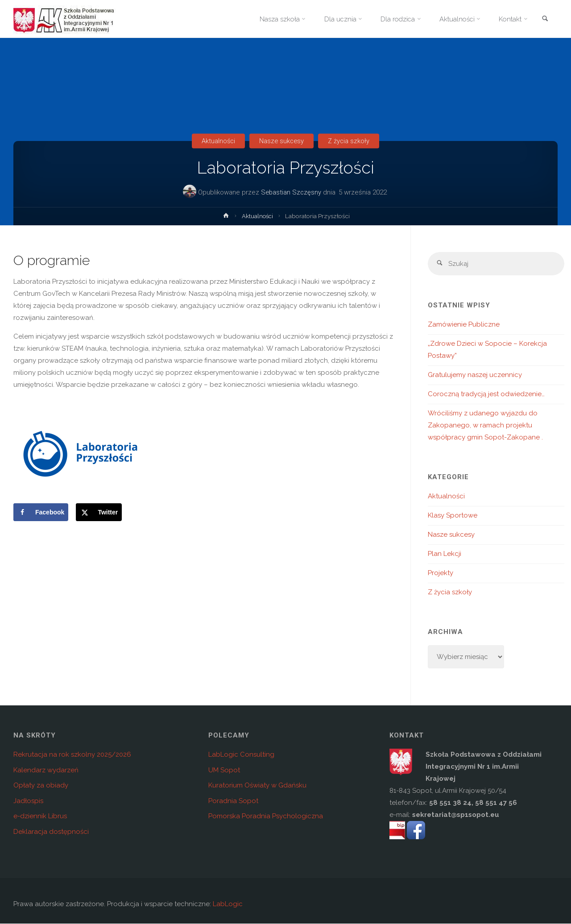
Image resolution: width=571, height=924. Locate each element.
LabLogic (228, 904)
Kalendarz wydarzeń (46, 771)
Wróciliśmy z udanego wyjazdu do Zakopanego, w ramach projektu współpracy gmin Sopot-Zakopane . (485, 426)
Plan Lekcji (445, 554)
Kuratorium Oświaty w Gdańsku (257, 786)
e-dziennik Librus (40, 816)
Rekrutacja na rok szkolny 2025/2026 (72, 755)
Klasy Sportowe (453, 516)
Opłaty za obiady (41, 786)
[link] (545, 19)
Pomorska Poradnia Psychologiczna (266, 816)
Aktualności (217, 141)
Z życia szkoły (350, 141)
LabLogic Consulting (241, 755)
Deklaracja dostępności (51, 832)
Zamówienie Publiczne (464, 325)
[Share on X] (99, 512)
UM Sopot (224, 771)
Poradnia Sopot (233, 801)
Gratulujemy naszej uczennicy (475, 375)
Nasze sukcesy (282, 141)
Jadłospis (28, 801)
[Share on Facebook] (41, 512)
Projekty (441, 573)
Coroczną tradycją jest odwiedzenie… (486, 394)
